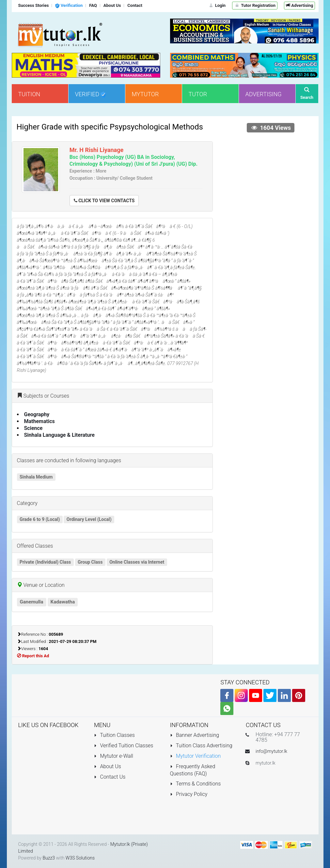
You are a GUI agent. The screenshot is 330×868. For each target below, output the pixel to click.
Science (33, 428)
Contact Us (110, 777)
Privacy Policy (189, 794)
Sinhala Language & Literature (59, 435)
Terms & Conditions (196, 784)
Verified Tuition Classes (124, 746)
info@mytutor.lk (271, 751)
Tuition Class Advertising (201, 746)
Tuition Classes (114, 735)
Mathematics (39, 421)
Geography (37, 414)
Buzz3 (49, 858)
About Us (108, 766)
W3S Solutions (80, 858)
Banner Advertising (195, 735)
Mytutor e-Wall (114, 756)
